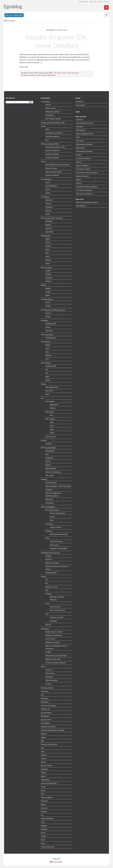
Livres (65, 73)
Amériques (44, 321)
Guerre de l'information (49, 781)
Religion (48, 465)
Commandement (51, 483)
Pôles (51, 520)
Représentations (51, 469)
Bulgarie (48, 289)
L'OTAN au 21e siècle (52, 640)
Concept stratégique (52, 158)
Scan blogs (53, 618)
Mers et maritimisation (57, 513)
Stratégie (44, 480)
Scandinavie (45, 197)
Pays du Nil (49, 391)
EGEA (78, 137)
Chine (52, 422)
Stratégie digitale (51, 573)
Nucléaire (48, 531)
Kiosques (48, 594)
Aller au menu (92, 2)
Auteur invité (50, 671)
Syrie (47, 359)
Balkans (43, 285)
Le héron (48, 682)
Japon (52, 429)
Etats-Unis (49, 331)
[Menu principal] (106, 8)
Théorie (48, 105)
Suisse (43, 788)
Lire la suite (24, 67)
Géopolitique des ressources (50, 553)
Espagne (48, 246)
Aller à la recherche (103, 2)
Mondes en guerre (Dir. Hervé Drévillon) (56, 41)
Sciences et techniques (53, 472)
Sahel (47, 395)
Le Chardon (80, 141)
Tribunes (44, 752)
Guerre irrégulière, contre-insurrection (58, 486)
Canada (48, 327)
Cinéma (43, 834)
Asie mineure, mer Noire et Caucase (53, 310)
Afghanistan (54, 405)
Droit (47, 455)
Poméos (79, 180)
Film (47, 591)
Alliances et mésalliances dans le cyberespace (56, 645)
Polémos (79, 183)
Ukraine (48, 306)
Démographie (50, 451)
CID (42, 692)
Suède (47, 214)
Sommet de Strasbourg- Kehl (55, 147)
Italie (47, 253)
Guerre (38, 75)
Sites (47, 612)
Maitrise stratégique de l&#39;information (53, 495)
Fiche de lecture (73, 73)
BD (46, 584)
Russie (47, 303)
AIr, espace (49, 524)
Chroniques (49, 674)
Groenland (49, 207)
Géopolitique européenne (54, 133)
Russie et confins (46, 763)
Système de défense (52, 176)
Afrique (43, 384)
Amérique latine (50, 324)
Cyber (47, 538)
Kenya (43, 820)
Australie (48, 444)
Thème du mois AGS (56, 615)
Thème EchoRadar (51, 678)
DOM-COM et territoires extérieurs (57, 165)
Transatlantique (50, 338)
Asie (42, 398)
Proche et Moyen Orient (49, 742)
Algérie (48, 239)
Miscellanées (45, 714)
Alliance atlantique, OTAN (49, 144)
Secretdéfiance (81, 206)
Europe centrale (46, 268)
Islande (48, 193)
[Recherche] (17, 102)
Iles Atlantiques (46, 179)
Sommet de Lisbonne (52, 151)
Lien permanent (46, 710)
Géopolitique (45, 102)
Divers (43, 664)
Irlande (47, 190)
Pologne (48, 274)
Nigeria (43, 802)
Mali (42, 738)
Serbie (47, 296)
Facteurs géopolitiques (48, 448)
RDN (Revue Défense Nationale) (60, 597)
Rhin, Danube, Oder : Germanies (52, 218)
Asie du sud (49, 412)
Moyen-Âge (52, 75)
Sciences (48, 622)
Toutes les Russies (47, 300)
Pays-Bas (48, 229)
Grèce (47, 250)
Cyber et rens (54, 545)
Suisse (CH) (49, 232)
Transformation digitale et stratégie (53, 728)
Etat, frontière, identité (53, 119)
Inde (51, 415)
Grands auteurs (50, 108)
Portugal (48, 260)
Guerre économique (52, 563)
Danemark (49, 200)
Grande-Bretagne (51, 186)
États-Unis (44, 798)
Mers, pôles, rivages (52, 510)
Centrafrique (45, 777)
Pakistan (52, 408)
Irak (46, 370)
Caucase (48, 313)
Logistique (49, 490)
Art (46, 580)
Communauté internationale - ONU (53, 123)
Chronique (44, 696)
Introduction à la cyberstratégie (56, 653)
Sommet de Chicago (52, 154)
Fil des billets (11, 21)
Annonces (48, 667)
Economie (44, 805)
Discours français (51, 168)
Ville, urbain (49, 476)
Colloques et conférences (54, 633)
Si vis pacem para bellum (84, 190)
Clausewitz (44, 689)
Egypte (48, 345)
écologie (48, 556)
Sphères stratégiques (48, 507)
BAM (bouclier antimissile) (58, 534)
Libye (47, 352)
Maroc (47, 257)
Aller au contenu (81, 2)
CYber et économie (56, 542)
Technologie (49, 503)
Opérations (49, 500)
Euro (47, 140)
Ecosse (47, 183)
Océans (52, 517)
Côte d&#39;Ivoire (51, 387)
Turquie (48, 317)
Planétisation (50, 116)
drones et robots (55, 527)
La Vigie (48, 650)
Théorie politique (47, 795)
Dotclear (17, 866)
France (43, 162)
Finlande (48, 204)
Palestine (48, 356)
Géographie (49, 458)
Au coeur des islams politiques (55, 660)
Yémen (47, 380)
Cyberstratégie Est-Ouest (85, 123)
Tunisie (48, 264)
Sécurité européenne (52, 137)
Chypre (48, 243)
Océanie (44, 441)
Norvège (48, 211)
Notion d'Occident (47, 335)
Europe (43, 126)
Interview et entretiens (48, 703)
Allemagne (49, 221)
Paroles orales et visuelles (54, 629)
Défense (44, 731)
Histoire (44, 75)
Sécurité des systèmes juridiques (87, 173)
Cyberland (80, 120)
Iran (46, 373)
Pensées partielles (47, 685)
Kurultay (79, 155)
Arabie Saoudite (50, 366)
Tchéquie (48, 282)
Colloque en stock (51, 587)
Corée (52, 426)
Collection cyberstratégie (58, 549)
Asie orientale (50, 419)
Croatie (48, 292)
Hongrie (48, 271)
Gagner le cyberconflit (53, 657)
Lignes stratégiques (83, 166)
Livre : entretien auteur (57, 608)
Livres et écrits (50, 636)
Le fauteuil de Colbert (83, 159)
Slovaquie (48, 278)
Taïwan (52, 433)
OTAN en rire (45, 707)
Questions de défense (48, 724)
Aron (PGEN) (45, 721)
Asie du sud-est (50, 437)
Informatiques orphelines (84, 145)
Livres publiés (81, 105)
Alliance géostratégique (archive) (87, 202)
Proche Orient (45, 342)
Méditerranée (45, 236)
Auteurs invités (46, 717)
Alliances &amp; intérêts (53, 172)
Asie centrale (49, 402)
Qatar (47, 377)
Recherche (10, 98)
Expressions (45, 626)
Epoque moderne (29, 75)
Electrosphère (81, 130)
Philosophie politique (52, 112)
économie (48, 560)
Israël (47, 349)
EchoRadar (80, 102)
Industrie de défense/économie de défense (57, 568)
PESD (47, 130)
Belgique (48, 225)
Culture (59, 73)
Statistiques (45, 700)
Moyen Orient (45, 363)
